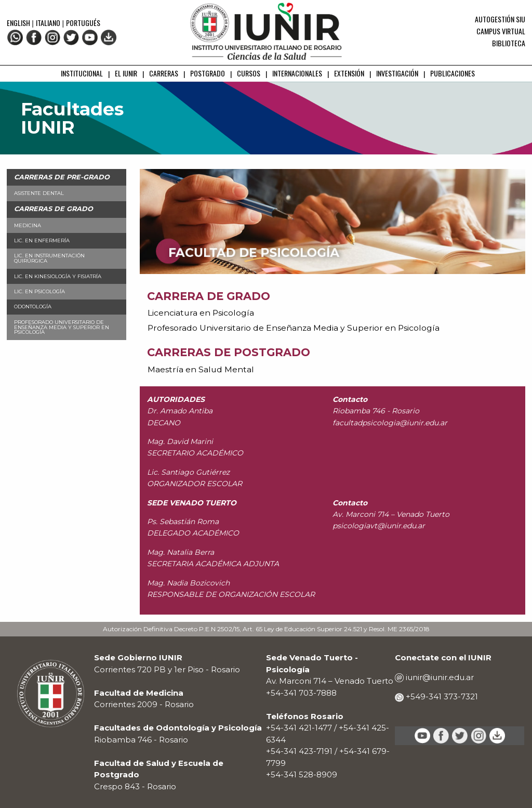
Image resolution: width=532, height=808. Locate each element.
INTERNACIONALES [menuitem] (297, 73)
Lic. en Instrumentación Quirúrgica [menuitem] (49, 258)
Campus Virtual (501, 31)
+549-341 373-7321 (441, 696)
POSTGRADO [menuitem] (208, 73)
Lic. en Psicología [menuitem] (39, 291)
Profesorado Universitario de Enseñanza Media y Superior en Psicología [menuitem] (62, 327)
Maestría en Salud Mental (201, 369)
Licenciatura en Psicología (201, 313)
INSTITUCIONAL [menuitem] (82, 73)
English (19, 23)
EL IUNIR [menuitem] (126, 73)
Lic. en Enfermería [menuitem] (42, 240)
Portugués (83, 23)
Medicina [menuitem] (28, 225)
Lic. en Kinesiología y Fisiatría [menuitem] (58, 276)
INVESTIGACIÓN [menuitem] (397, 73)
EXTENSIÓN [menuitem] (349, 73)
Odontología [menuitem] (33, 307)
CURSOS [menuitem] (249, 73)
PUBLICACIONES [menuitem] (453, 73)
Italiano (48, 23)
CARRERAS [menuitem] (164, 73)
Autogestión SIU (500, 19)
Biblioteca (509, 43)
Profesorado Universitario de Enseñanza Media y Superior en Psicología (294, 328)
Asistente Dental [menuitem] (39, 193)
